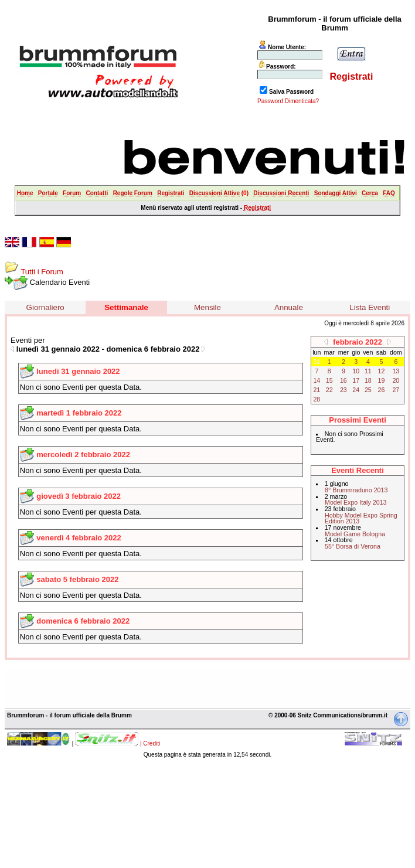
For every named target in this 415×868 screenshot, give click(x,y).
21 (317, 390)
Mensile (207, 307)
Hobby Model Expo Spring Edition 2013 (361, 518)
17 (356, 380)
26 (382, 390)
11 (368, 371)
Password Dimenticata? (288, 101)
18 (368, 380)
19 (382, 380)
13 (396, 371)
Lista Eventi (370, 307)
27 (396, 390)
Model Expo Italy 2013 (356, 502)
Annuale (289, 307)
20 (396, 380)
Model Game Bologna (355, 534)
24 (356, 390)
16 (343, 380)
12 (382, 371)
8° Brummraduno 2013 (356, 490)
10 (356, 371)
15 (329, 380)
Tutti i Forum (42, 272)
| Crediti (150, 743)
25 (368, 390)
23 (343, 390)
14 (317, 380)
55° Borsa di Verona (353, 546)
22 (329, 390)
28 (317, 399)
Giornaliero (45, 307)
